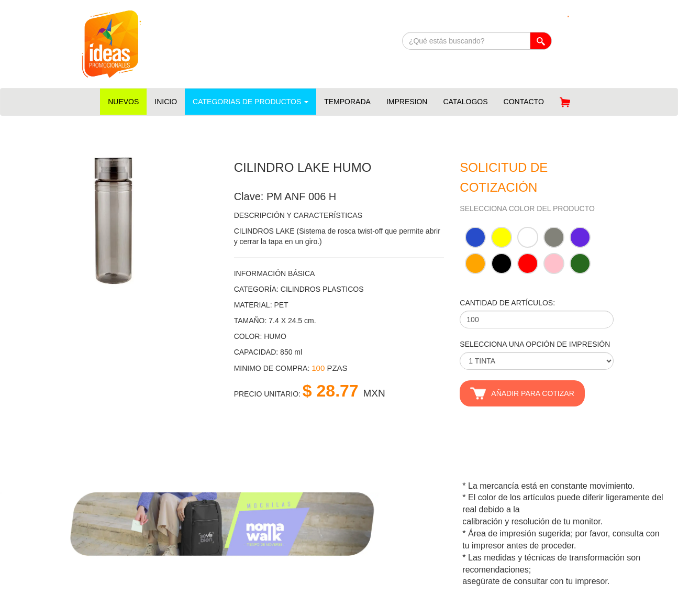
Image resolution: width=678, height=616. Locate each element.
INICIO (166, 102)
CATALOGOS (465, 102)
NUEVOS (123, 102)
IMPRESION (407, 102)
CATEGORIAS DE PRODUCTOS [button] (251, 102)
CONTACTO (524, 102)
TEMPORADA (347, 102)
